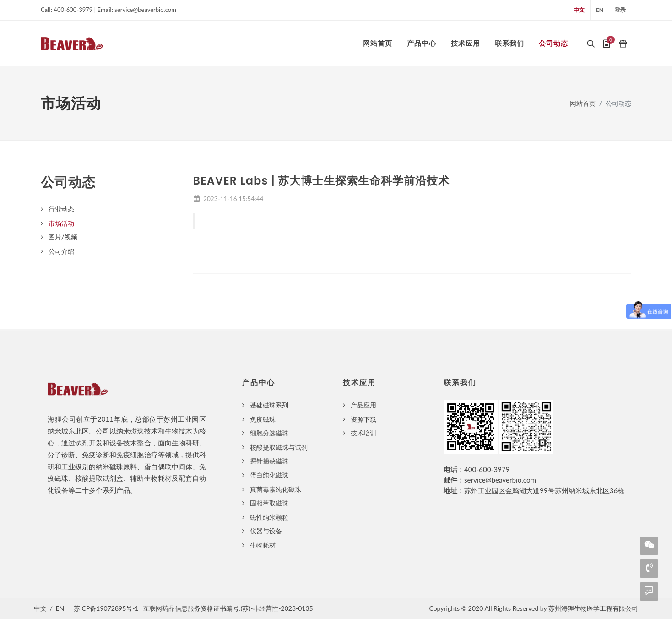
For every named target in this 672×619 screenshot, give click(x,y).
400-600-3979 (487, 469)
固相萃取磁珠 (269, 503)
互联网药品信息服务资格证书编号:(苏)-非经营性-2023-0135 (228, 608)
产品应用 (363, 405)
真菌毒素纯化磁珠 (276, 489)
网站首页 (583, 103)
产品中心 (259, 383)
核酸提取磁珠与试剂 (279, 447)
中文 (579, 10)
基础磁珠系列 (269, 405)
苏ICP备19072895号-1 (106, 608)
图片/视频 (63, 237)
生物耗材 (263, 545)
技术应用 (359, 383)
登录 (620, 10)
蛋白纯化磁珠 (269, 475)
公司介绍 (61, 251)
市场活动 (61, 223)
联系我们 (460, 383)
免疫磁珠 (263, 419)
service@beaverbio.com (500, 480)
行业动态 (61, 209)
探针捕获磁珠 (269, 461)
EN (600, 10)
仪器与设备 (266, 531)
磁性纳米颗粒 (269, 517)
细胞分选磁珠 (269, 433)
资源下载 (363, 419)
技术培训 (363, 433)
